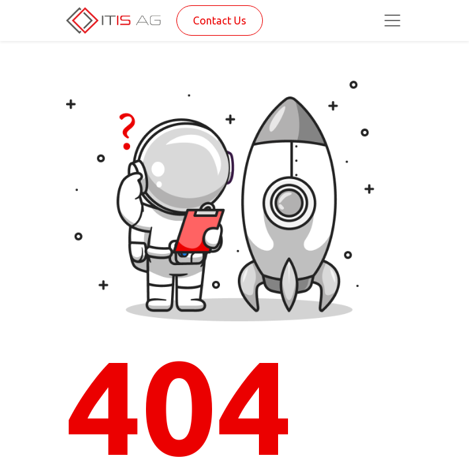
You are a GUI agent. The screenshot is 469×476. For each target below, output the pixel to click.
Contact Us (220, 20)
